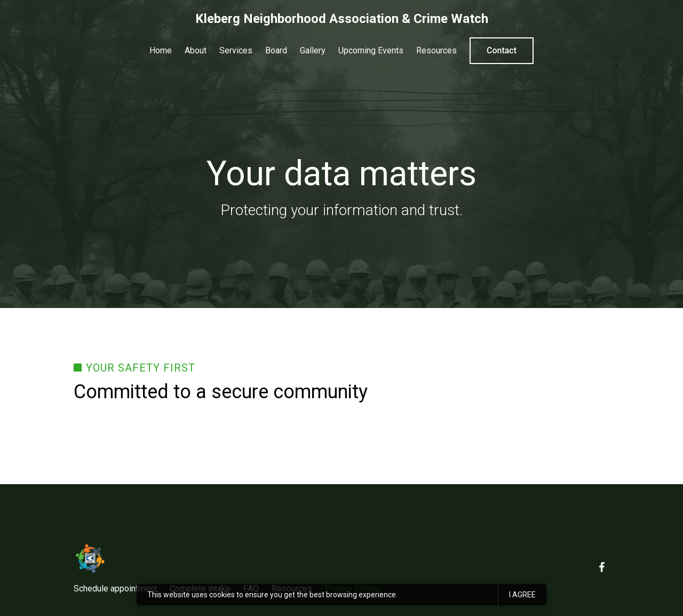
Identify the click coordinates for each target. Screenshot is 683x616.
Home (161, 50)
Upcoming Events (371, 50)
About (196, 50)
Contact (502, 50)
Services (236, 50)
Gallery (313, 50)
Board (276, 50)
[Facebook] (601, 567)
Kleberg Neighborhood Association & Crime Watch (342, 19)
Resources (436, 50)
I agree (522, 595)
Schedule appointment (115, 589)
